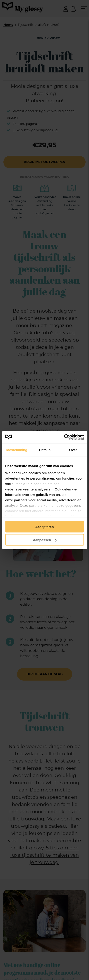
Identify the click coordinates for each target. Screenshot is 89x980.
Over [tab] (73, 450)
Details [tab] (45, 450)
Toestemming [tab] (16, 450)
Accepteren (45, 527)
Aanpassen (45, 540)
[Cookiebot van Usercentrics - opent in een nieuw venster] (64, 437)
